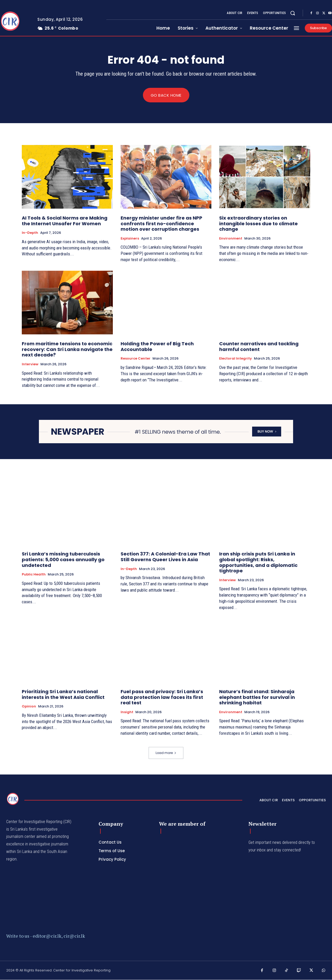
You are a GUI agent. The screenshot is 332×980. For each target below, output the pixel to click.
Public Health (34, 575)
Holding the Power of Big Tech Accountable (157, 347)
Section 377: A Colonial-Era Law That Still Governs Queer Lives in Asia (165, 557)
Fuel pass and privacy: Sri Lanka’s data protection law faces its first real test (162, 697)
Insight (127, 712)
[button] (293, 13)
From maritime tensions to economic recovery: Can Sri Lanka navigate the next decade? (67, 349)
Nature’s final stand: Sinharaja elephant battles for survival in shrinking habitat (257, 697)
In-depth (30, 233)
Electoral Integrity (236, 359)
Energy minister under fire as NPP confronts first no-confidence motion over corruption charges (161, 224)
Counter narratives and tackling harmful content (259, 347)
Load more (166, 753)
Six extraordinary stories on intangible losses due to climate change (258, 224)
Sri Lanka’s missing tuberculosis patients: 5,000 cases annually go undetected (63, 560)
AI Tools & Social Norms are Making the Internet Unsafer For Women (65, 221)
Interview (30, 365)
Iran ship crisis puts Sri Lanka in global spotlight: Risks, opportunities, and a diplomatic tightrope (258, 562)
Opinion (29, 707)
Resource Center (136, 359)
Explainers (130, 239)
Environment (231, 239)
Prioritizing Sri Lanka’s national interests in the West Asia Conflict (63, 695)
